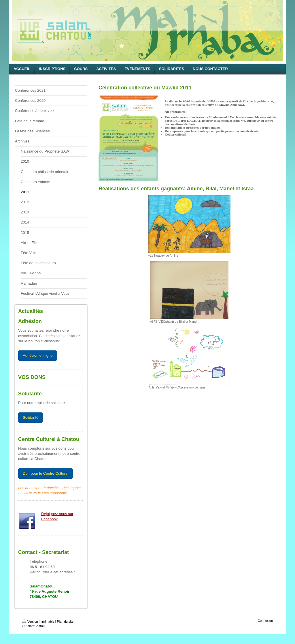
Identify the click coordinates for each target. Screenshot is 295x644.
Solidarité (31, 417)
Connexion (265, 621)
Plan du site (65, 622)
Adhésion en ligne (38, 355)
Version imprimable (38, 622)
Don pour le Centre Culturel (46, 473)
